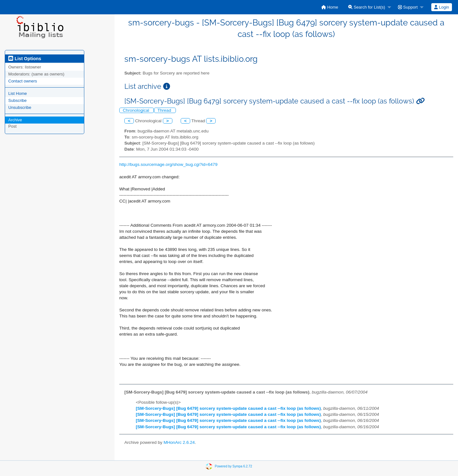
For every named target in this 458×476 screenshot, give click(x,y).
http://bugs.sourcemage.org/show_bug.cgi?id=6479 (168, 164)
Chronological (137, 110)
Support (408, 7)
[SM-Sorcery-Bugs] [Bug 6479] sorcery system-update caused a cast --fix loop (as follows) (228, 408)
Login (441, 7)
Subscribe (17, 100)
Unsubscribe (20, 107)
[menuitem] (330, 7)
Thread (165, 110)
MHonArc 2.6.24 (179, 442)
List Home (18, 93)
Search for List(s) (367, 7)
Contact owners (23, 81)
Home (330, 7)
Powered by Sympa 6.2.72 (233, 466)
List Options (25, 59)
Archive (15, 120)
